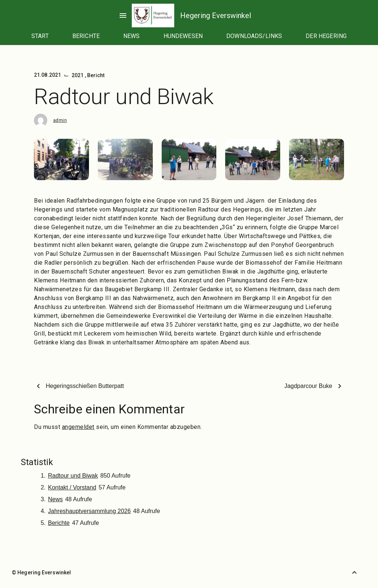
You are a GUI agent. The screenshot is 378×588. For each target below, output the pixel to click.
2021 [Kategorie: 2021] (78, 75)
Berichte (59, 523)
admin (60, 120)
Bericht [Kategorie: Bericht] (96, 75)
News (55, 499)
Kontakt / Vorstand (72, 487)
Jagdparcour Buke (308, 386)
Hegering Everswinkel (216, 16)
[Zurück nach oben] (354, 572)
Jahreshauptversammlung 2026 (89, 511)
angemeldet (78, 427)
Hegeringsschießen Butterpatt (85, 386)
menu (123, 16)
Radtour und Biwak (73, 476)
